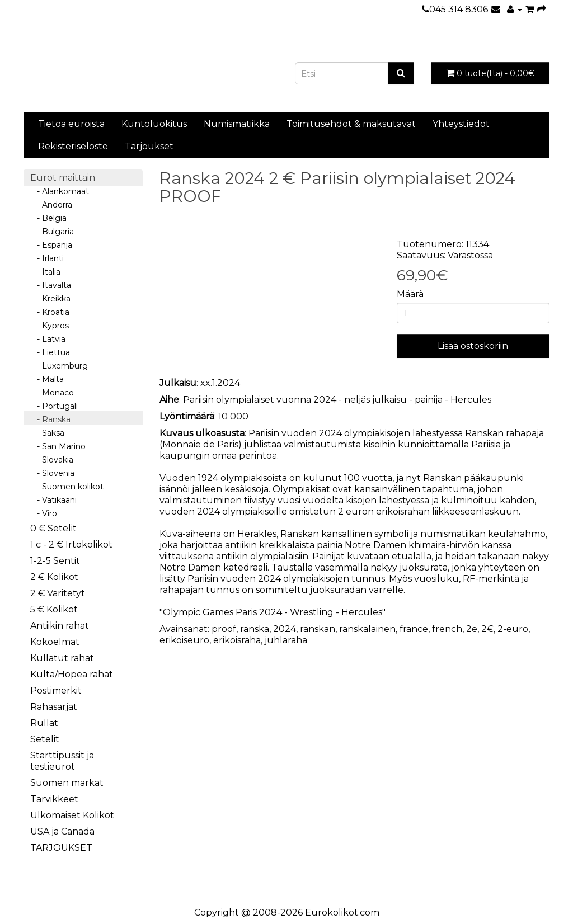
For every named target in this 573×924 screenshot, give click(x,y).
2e (472, 629)
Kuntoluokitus (154, 124)
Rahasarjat (54, 707)
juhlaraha (286, 640)
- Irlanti (47, 258)
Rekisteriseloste (73, 146)
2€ (487, 629)
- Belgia (48, 218)
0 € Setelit (53, 528)
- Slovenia (52, 473)
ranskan (318, 629)
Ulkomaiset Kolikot (72, 815)
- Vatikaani (53, 500)
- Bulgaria (52, 232)
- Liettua (50, 352)
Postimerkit (56, 690)
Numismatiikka (237, 124)
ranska (255, 629)
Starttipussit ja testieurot (62, 761)
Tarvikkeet (54, 799)
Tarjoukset (149, 146)
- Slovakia (52, 460)
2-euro (513, 629)
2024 (285, 629)
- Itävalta (51, 285)
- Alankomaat (60, 191)
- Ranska (50, 419)
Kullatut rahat (62, 658)
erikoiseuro (184, 640)
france (414, 629)
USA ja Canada (62, 831)
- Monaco (52, 393)
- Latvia (48, 339)
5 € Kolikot (54, 609)
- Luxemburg (59, 366)
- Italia (45, 272)
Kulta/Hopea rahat (72, 674)
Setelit (45, 739)
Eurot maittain (63, 178)
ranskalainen (367, 629)
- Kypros (50, 326)
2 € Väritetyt (58, 593)
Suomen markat (67, 783)
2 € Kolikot (54, 577)
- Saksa (47, 433)
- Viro (44, 513)
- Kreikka (50, 299)
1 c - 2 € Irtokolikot (71, 544)
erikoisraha (237, 640)
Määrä (410, 294)
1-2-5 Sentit (55, 561)
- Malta (47, 379)
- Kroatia (50, 312)
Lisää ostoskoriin (473, 346)
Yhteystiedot (461, 124)
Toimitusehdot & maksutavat (351, 124)
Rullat (44, 723)
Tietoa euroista (71, 124)
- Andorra (51, 205)
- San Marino (58, 446)
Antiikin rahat (60, 626)
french (447, 629)
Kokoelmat (55, 642)
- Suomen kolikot (67, 487)
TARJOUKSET (61, 848)
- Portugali (54, 406)
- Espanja (51, 245)
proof (224, 629)
